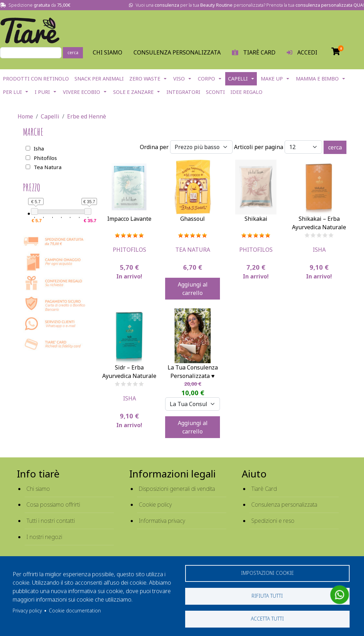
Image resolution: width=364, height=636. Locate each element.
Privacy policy (27, 611)
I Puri (42, 92)
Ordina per (154, 147)
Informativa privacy (162, 521)
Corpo (206, 79)
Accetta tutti (267, 619)
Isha (319, 250)
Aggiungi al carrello (193, 289)
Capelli (238, 79)
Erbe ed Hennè (87, 116)
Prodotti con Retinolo (36, 79)
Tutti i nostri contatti (51, 521)
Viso (179, 79)
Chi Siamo (108, 52)
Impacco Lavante (129, 219)
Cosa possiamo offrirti (53, 505)
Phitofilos (129, 250)
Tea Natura (193, 250)
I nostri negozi (44, 537)
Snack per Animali (99, 79)
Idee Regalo (246, 92)
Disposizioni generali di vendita (177, 489)
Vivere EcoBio (82, 92)
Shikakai (256, 219)
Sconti (215, 92)
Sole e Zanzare (133, 92)
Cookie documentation (75, 611)
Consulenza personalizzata (177, 52)
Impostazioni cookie (267, 573)
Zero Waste (145, 79)
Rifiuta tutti (267, 596)
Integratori (183, 92)
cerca (73, 53)
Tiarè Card (264, 489)
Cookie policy (155, 505)
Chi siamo (38, 489)
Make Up (272, 79)
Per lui (12, 92)
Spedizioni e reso (273, 521)
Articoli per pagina (259, 147)
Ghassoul (193, 219)
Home (25, 116)
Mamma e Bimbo (317, 79)
